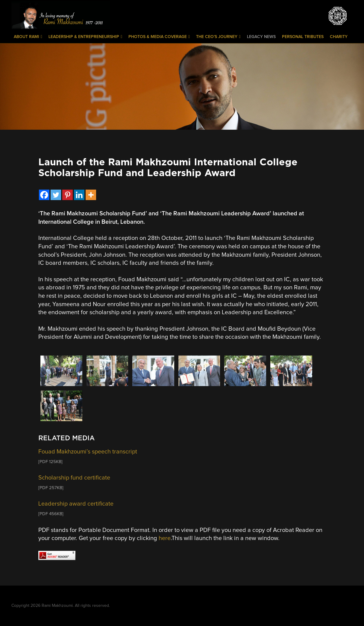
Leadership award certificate (76, 504)
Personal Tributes (303, 37)
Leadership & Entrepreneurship (85, 37)
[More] (91, 195)
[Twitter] (56, 195)
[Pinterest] (68, 195)
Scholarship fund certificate (74, 478)
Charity (339, 37)
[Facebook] (44, 195)
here (165, 538)
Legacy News (261, 37)
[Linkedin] (79, 195)
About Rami (28, 37)
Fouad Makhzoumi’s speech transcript (88, 452)
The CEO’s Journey (218, 37)
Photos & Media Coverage (159, 37)
